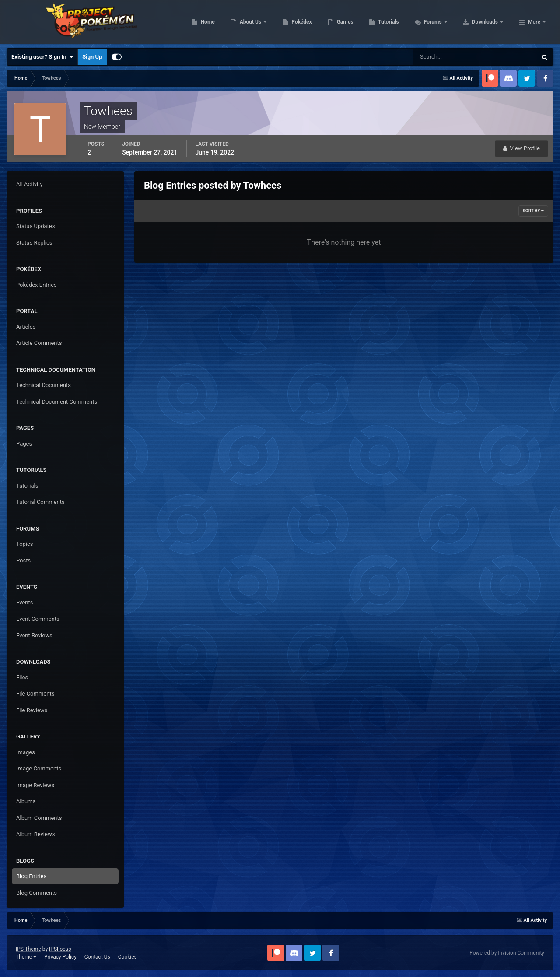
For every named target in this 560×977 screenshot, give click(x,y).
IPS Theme (28, 949)
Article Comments (39, 343)
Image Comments (39, 768)
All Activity (30, 184)
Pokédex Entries (37, 285)
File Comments (35, 694)
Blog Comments (37, 893)
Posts (23, 561)
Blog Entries (31, 876)
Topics (25, 544)
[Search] (448, 57)
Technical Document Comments (57, 402)
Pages (24, 444)
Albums (26, 801)
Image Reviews (35, 785)
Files (22, 677)
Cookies (128, 957)
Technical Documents (44, 385)
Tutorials (444, 22)
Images (26, 752)
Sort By (533, 211)
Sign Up (92, 57)
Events (24, 603)
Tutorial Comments (40, 502)
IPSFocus (60, 949)
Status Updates (35, 226)
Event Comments (38, 619)
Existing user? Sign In (42, 57)
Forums (489, 22)
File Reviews (32, 710)
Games (401, 22)
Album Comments (39, 818)
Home (263, 22)
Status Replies (34, 243)
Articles (26, 327)
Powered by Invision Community (507, 953)
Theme (26, 957)
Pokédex (357, 22)
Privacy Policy (60, 957)
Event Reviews (34, 635)
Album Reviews (35, 834)
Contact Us (97, 957)
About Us (306, 22)
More (534, 22)
